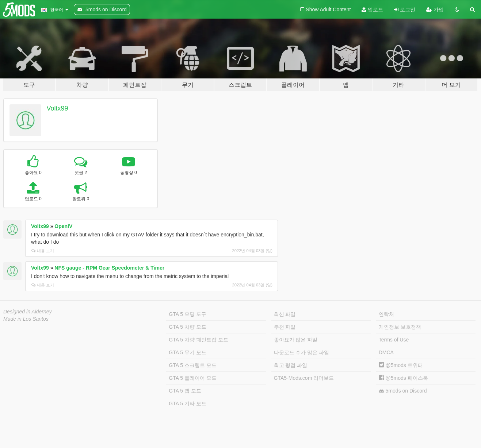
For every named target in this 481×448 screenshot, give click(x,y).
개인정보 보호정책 (400, 327)
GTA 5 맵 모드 (185, 391)
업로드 (372, 9)
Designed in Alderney (28, 312)
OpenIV (63, 226)
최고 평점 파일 (291, 365)
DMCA (386, 352)
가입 (435, 9)
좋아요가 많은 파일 (296, 340)
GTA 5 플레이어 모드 (192, 378)
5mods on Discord (403, 391)
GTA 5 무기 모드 (187, 352)
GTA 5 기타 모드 (187, 403)
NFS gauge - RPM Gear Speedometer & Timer (109, 268)
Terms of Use (394, 340)
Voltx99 (58, 108)
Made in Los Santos (26, 319)
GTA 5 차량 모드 (187, 327)
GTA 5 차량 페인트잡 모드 (198, 340)
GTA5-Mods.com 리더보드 (304, 378)
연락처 (386, 314)
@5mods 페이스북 (403, 378)
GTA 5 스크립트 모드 (192, 365)
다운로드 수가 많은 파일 (302, 352)
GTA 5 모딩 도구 (187, 314)
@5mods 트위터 (401, 365)
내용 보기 (43, 251)
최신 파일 (285, 314)
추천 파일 (285, 327)
